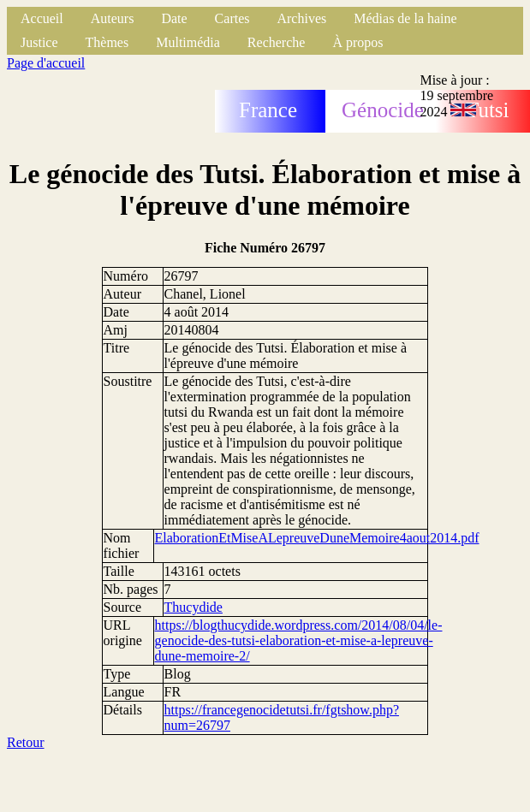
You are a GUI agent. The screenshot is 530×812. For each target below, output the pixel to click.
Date (174, 18)
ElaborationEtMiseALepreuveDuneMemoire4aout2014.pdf (317, 538)
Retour (26, 742)
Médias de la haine (405, 18)
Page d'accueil (46, 63)
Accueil (42, 18)
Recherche (277, 42)
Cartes (232, 18)
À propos (357, 42)
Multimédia (188, 42)
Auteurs (113, 18)
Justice (39, 42)
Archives (301, 18)
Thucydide (194, 607)
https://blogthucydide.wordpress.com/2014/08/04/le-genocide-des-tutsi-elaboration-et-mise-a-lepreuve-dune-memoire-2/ (299, 640)
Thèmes (107, 42)
